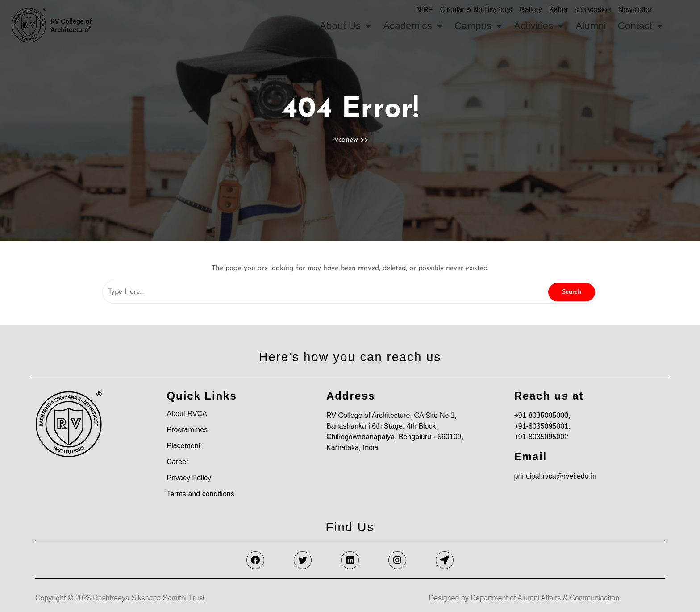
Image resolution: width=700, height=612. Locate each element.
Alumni (591, 26)
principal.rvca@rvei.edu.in (555, 476)
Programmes (187, 430)
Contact (640, 26)
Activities (539, 26)
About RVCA (187, 414)
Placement (183, 446)
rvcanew (345, 140)
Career (177, 462)
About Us (346, 26)
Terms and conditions (200, 494)
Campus (478, 26)
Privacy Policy (189, 478)
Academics (413, 26)
